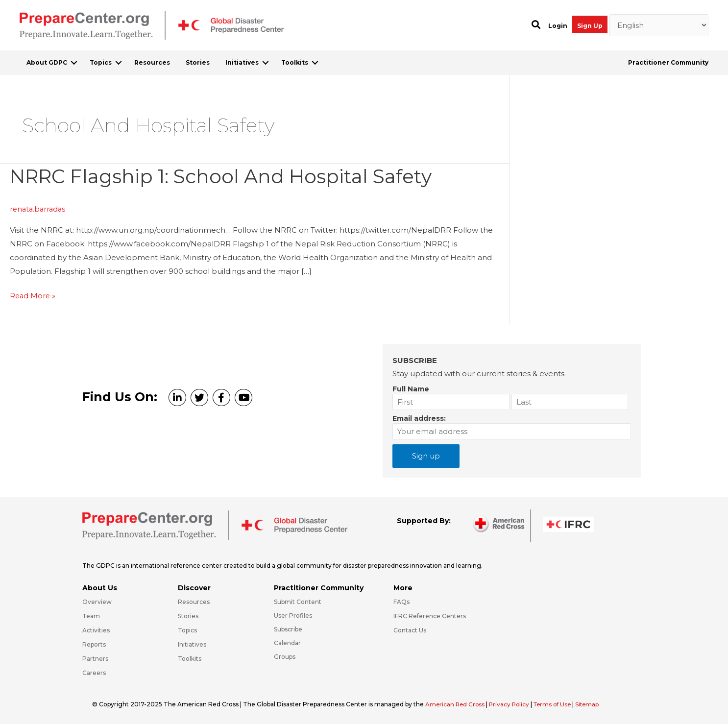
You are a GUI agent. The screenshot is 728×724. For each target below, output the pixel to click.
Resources (152, 62)
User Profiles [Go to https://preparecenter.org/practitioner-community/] (293, 615)
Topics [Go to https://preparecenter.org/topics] (187, 630)
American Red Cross (457, 704)
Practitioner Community (668, 62)
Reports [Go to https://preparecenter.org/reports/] (94, 644)
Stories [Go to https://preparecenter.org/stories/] (188, 615)
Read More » (33, 296)
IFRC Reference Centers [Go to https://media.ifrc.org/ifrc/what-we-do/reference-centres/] (430, 615)
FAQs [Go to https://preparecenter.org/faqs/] (401, 601)
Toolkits (295, 62)
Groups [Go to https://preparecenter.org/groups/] (285, 656)
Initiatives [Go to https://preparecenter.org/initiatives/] (192, 644)
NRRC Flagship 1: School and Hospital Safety (226, 176)
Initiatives (242, 62)
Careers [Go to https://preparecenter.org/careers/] (94, 672)
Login (558, 26)
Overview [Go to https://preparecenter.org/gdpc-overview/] (97, 601)
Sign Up (590, 26)
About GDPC (47, 62)
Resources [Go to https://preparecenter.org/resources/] (194, 601)
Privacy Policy (512, 704)
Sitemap (593, 704)
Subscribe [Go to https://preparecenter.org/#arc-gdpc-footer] (288, 629)
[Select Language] (659, 25)
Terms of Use (557, 704)
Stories (198, 62)
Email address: (419, 418)
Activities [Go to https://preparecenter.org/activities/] (96, 630)
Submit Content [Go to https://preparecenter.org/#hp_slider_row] (298, 601)
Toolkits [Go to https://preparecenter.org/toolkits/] (190, 658)
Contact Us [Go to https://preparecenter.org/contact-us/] (410, 630)
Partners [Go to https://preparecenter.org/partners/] (95, 658)
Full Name (411, 388)
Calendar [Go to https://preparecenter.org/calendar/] (287, 642)
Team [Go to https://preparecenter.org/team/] (91, 615)
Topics (101, 62)
